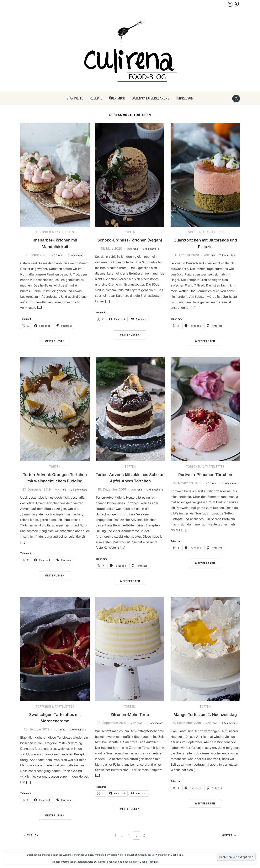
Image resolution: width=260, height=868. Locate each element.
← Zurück (32, 842)
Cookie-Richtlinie (149, 862)
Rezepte (96, 98)
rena (58, 255)
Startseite (75, 98)
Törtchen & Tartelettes (55, 232)
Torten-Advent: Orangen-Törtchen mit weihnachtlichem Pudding (55, 481)
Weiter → (228, 842)
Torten (130, 232)
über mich (117, 98)
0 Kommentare (77, 255)
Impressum (185, 98)
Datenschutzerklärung (151, 98)
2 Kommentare (228, 255)
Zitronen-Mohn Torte (130, 720)
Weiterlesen (55, 341)
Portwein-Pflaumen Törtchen (205, 474)
